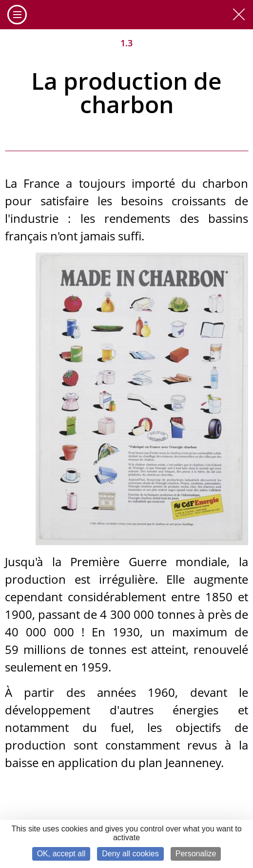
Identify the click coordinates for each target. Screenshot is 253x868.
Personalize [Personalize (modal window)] (196, 854)
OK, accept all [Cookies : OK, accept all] (61, 854)
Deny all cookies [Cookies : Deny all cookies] (130, 854)
